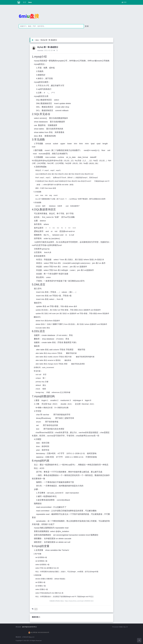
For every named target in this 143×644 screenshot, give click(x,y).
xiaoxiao (40, 50)
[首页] (33, 40)
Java (30, 2)
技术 (36, 609)
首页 (24, 2)
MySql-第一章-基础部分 (49, 40)
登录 (124, 2)
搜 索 (87, 26)
